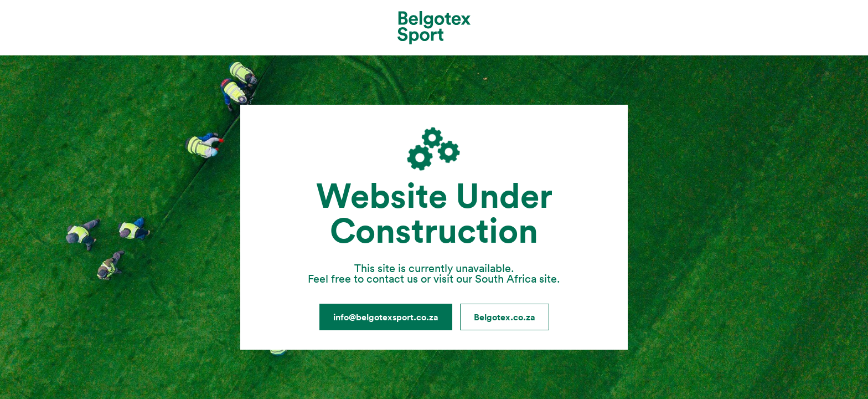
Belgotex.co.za (505, 317)
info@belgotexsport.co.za (386, 317)
